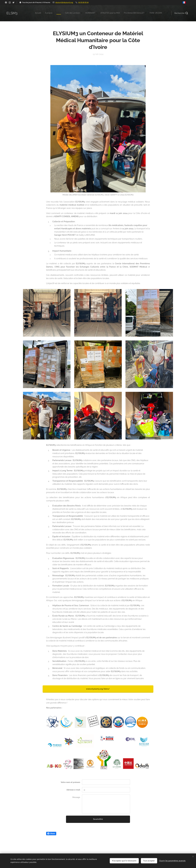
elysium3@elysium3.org (64, 2)
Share (51, 834)
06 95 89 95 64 (83, 2)
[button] (181, 13)
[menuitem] (126, 13)
